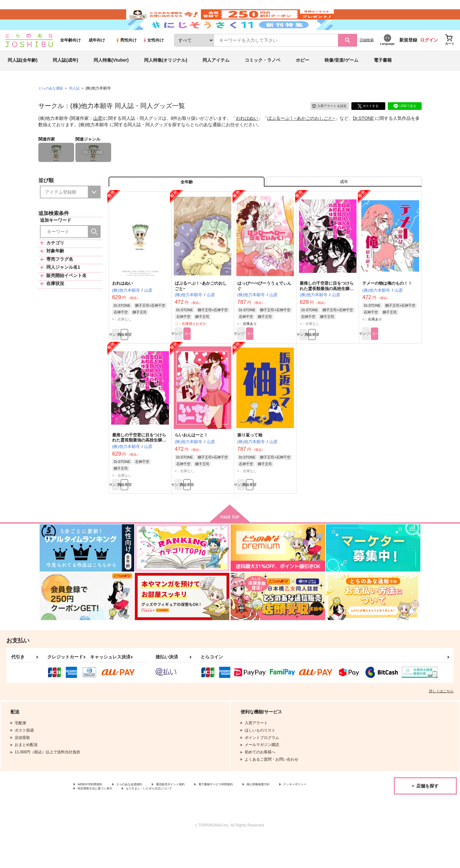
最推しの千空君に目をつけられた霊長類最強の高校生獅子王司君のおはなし (139, 466)
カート (217, 358)
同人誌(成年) (65, 78)
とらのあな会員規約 (141, 814)
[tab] (344, 202)
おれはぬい (247, 136)
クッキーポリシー (93, 819)
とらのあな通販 (52, 106)
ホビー (303, 78)
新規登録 (408, 58)
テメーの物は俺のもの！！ (387, 307)
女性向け (153, 58)
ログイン (429, 58)
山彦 (98, 136)
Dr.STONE (364, 136)
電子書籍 (383, 78)
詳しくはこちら (441, 720)
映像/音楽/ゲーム (341, 78)
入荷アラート (325, 123)
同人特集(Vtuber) (111, 78)
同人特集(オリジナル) (166, 78)
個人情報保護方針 (299, 814)
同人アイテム (216, 78)
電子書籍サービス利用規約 (247, 814)
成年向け (97, 58)
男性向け (126, 58)
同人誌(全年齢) (23, 78)
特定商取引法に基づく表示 (145, 819)
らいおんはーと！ (191, 461)
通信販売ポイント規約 (191, 814)
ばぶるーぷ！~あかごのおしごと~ (301, 136)
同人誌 (77, 106)
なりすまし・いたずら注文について (212, 819)
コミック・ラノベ (263, 78)
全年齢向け (70, 58)
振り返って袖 (250, 461)
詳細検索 (367, 58)
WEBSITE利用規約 (94, 814)
